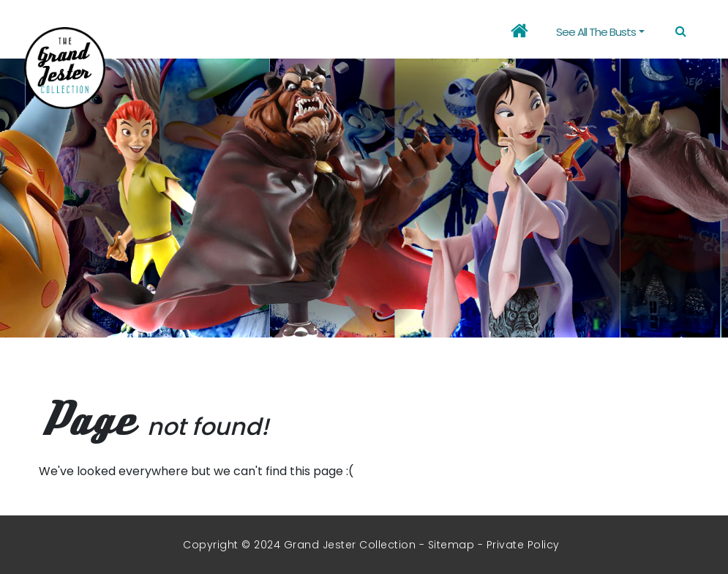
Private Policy (523, 545)
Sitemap (451, 545)
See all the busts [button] (596, 32)
